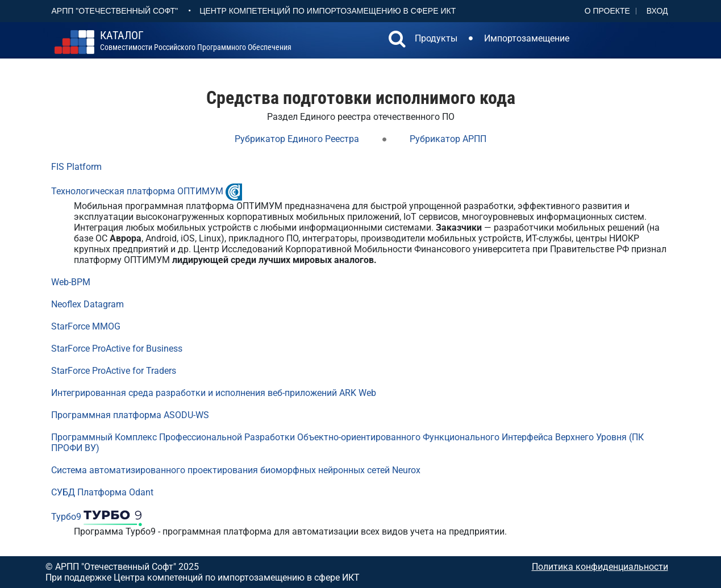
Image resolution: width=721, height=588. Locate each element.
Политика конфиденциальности (600, 567)
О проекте (607, 11)
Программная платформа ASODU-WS (130, 415)
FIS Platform (76, 167)
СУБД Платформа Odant (102, 492)
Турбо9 (66, 517)
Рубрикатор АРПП (448, 139)
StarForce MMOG (86, 326)
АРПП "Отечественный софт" (115, 11)
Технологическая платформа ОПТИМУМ (137, 191)
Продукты (436, 38)
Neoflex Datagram (87, 304)
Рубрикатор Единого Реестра (297, 139)
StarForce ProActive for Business (117, 349)
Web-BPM (71, 282)
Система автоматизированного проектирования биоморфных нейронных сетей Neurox (236, 470)
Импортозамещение (527, 38)
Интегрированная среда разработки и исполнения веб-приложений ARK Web (214, 393)
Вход (657, 11)
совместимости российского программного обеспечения (196, 41)
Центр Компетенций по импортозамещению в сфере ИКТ (328, 11)
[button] (397, 40)
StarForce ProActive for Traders (114, 371)
